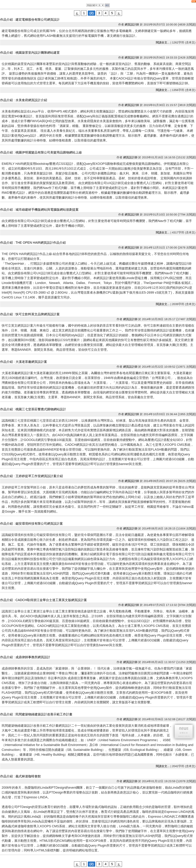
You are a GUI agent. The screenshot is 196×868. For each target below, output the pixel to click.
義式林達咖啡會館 (28, 776)
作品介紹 (6, 20)
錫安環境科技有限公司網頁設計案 (39, 524)
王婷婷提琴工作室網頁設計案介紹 (39, 476)
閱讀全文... (163, 42)
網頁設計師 (132, 25)
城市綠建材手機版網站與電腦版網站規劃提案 (47, 210)
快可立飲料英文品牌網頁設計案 (38, 314)
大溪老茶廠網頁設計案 (31, 362)
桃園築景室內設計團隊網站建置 (38, 53)
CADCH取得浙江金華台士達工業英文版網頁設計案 (51, 600)
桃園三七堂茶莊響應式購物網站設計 (41, 409)
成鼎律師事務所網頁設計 (33, 657)
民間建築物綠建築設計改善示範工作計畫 (44, 714)
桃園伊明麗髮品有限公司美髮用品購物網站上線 (49, 152)
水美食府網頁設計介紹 (31, 100)
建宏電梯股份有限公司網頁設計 (38, 20)
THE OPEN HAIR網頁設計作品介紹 (41, 243)
